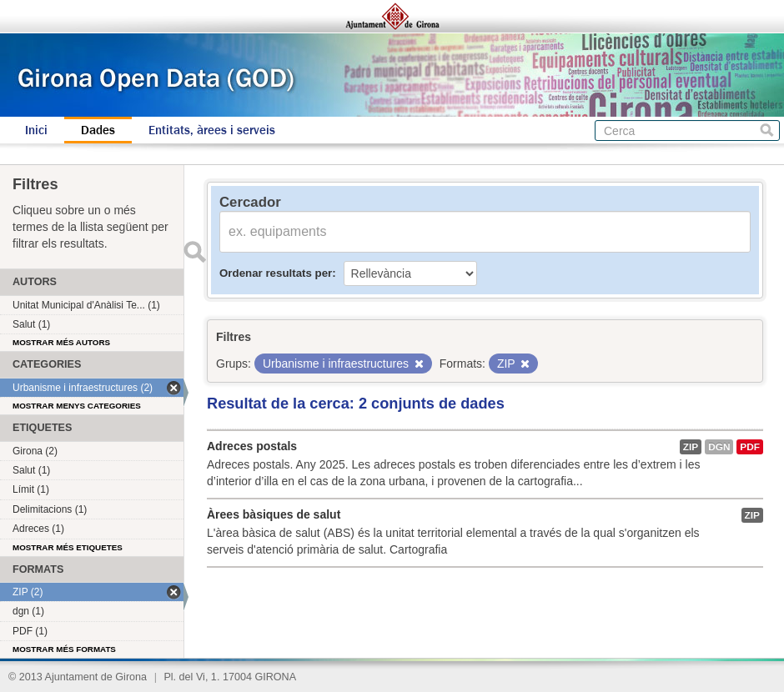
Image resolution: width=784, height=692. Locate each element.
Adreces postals (252, 446)
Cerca (767, 130)
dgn (719, 447)
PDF (750, 447)
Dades (98, 130)
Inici (36, 130)
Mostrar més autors (61, 342)
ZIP (691, 447)
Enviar (194, 252)
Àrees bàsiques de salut (274, 514)
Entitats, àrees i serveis (212, 130)
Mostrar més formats (64, 649)
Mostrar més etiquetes (68, 547)
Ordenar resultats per (276, 273)
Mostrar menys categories (77, 406)
